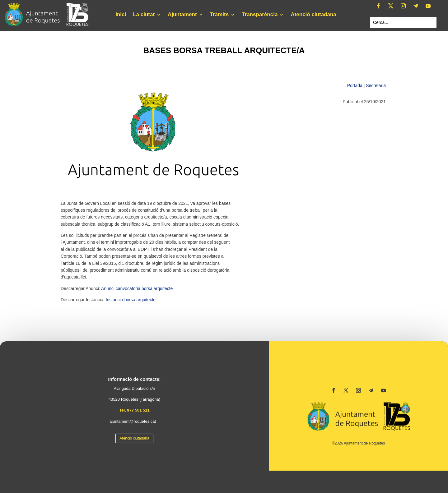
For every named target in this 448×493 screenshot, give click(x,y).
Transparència (260, 15)
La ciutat (144, 15)
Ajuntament (182, 15)
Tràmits (219, 15)
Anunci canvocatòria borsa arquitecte (137, 288)
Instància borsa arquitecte (131, 300)
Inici (121, 15)
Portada (355, 85)
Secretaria (376, 85)
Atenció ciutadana (313, 15)
